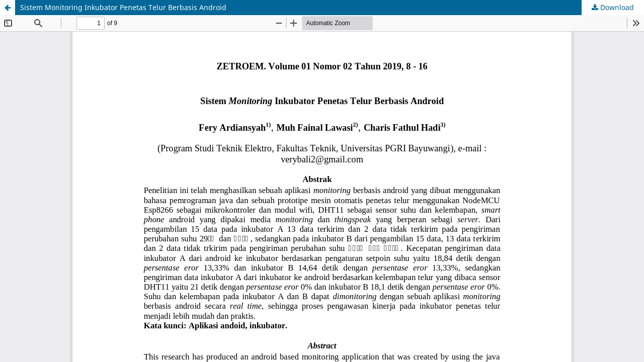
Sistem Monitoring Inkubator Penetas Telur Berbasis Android (123, 7)
